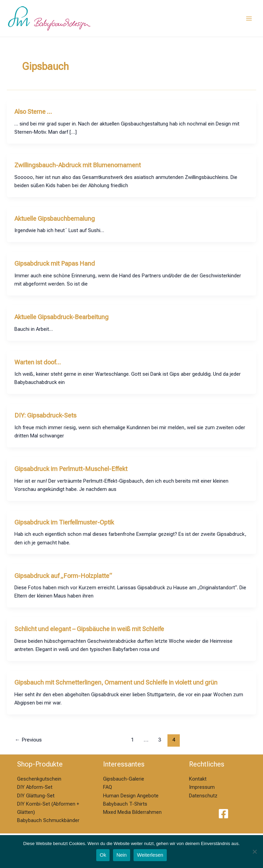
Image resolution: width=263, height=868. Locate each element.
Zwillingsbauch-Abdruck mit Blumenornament (78, 165)
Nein (122, 855)
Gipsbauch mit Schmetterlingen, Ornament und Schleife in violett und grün (116, 682)
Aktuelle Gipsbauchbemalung (55, 219)
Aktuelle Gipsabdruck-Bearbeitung (61, 317)
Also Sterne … (33, 112)
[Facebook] (223, 814)
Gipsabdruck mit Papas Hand (55, 263)
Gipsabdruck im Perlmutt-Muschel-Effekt (71, 469)
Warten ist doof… (38, 362)
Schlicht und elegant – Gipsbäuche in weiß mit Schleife (89, 629)
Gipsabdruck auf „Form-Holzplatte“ (63, 576)
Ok (103, 855)
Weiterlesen (150, 855)
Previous (28, 740)
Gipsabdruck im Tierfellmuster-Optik (64, 522)
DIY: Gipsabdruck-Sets (45, 415)
